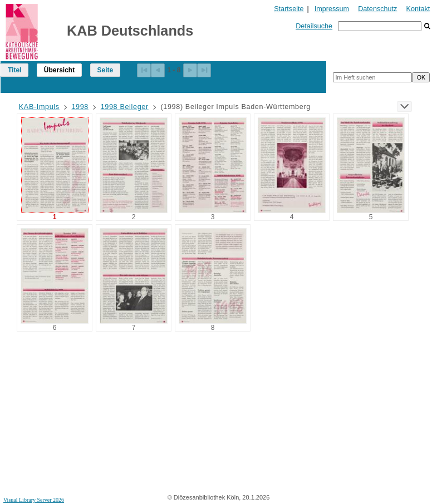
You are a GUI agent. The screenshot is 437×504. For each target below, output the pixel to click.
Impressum (332, 9)
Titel (14, 70)
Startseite (289, 9)
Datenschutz (377, 9)
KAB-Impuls (39, 107)
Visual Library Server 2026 (34, 500)
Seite (105, 70)
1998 (80, 107)
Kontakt (418, 9)
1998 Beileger (125, 107)
